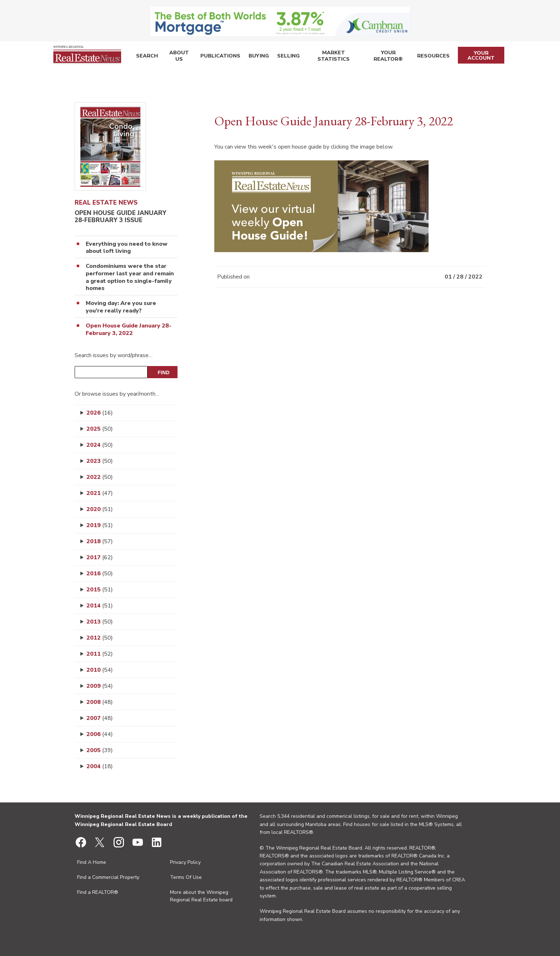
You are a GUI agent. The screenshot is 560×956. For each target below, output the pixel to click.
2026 (100, 413)
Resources (432, 57)
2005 (100, 750)
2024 (100, 445)
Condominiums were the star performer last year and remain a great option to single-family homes (130, 277)
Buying (256, 57)
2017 (100, 557)
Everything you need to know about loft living (127, 248)
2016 (100, 574)
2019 (100, 525)
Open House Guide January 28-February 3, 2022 (129, 330)
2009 (100, 686)
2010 (100, 670)
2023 (100, 461)
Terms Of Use (186, 877)
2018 (100, 541)
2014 (100, 606)
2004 (100, 766)
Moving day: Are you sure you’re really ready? (121, 307)
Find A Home (92, 862)
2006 (100, 734)
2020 (100, 509)
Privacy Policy (185, 862)
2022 (100, 477)
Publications (219, 57)
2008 (100, 702)
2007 (100, 718)
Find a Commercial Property (108, 877)
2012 (100, 638)
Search (146, 57)
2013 (100, 622)
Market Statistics (330, 57)
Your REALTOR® (387, 57)
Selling (284, 57)
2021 (100, 493)
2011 (100, 654)
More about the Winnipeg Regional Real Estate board (201, 896)
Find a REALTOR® (98, 892)
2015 (100, 590)
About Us (178, 57)
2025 (100, 429)
